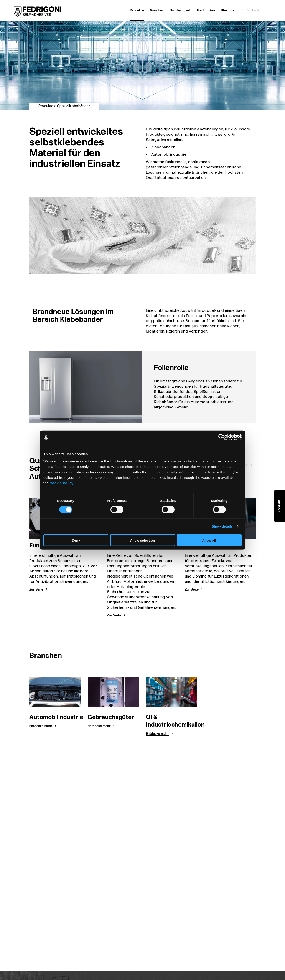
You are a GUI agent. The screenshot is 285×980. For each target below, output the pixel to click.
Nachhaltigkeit (180, 10)
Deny (76, 540)
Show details (222, 526)
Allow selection (142, 540)
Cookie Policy (62, 483)
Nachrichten (206, 10)
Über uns (228, 10)
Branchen (157, 10)
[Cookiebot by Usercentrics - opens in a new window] (222, 437)
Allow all (209, 540)
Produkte (137, 11)
